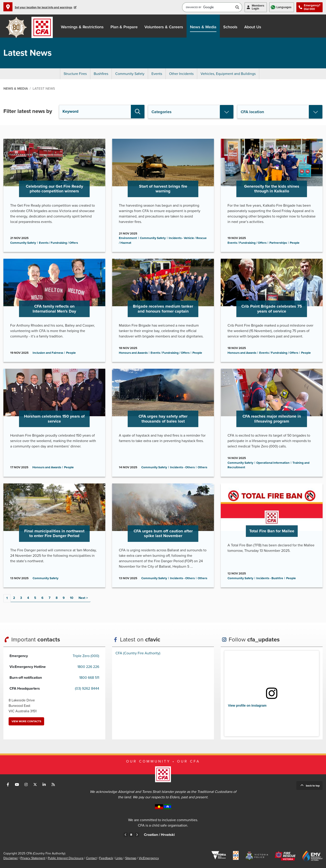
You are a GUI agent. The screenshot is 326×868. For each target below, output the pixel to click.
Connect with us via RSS (53, 784)
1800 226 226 (88, 667)
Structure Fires (75, 74)
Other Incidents (181, 74)
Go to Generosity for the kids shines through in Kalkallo (272, 195)
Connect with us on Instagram (26, 784)
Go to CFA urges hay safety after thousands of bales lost (163, 423)
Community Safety (130, 74)
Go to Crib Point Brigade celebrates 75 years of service (272, 310)
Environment (128, 238)
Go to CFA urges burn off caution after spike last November (163, 536)
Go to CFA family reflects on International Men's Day (54, 310)
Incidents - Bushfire (270, 578)
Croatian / (198, 835)
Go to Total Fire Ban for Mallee (272, 536)
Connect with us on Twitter (35, 784)
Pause (131, 835)
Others (202, 467)
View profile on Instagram (247, 705)
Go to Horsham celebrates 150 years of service (54, 423)
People (295, 243)
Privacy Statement (33, 858)
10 (72, 598)
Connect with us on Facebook (8, 784)
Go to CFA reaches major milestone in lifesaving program (272, 423)
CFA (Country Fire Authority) (138, 653)
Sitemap (131, 858)
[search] (209, 7)
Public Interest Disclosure (66, 858)
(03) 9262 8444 (87, 689)
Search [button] (138, 112)
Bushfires (101, 74)
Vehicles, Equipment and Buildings (228, 74)
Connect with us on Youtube (17, 784)
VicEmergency (149, 858)
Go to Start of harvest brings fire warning (163, 195)
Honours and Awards (133, 353)
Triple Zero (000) (86, 656)
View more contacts (26, 721)
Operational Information (273, 463)
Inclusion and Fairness (48, 353)
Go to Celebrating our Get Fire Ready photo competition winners (54, 195)
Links (119, 858)
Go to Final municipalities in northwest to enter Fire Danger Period (54, 536)
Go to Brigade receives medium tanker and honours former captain (163, 310)
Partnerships (278, 243)
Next (82, 598)
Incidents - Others (182, 467)
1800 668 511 (89, 678)
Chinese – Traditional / (147, 835)
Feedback (106, 858)
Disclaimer (11, 858)
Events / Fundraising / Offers (58, 243)
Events (157, 74)
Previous (126, 835)
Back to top (313, 786)
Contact (91, 858)
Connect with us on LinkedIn (44, 784)
